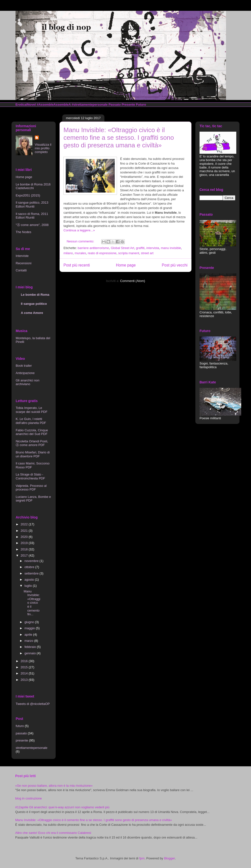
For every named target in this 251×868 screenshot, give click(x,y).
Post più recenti (77, 265)
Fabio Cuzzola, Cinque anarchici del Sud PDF (32, 432)
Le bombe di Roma (35, 295)
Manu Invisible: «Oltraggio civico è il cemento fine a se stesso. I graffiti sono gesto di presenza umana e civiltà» (119, 138)
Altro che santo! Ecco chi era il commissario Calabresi (53, 833)
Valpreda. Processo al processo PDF (31, 488)
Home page (126, 265)
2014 (25, 673)
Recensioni (24, 263)
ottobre (30, 567)
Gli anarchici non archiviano (28, 382)
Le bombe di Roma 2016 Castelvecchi (33, 186)
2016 (25, 661)
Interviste (22, 256)
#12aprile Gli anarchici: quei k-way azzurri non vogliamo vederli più (62, 807)
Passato (115, 105)
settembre (32, 573)
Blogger (169, 858)
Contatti (21, 270)
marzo (29, 641)
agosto (30, 580)
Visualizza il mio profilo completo (43, 148)
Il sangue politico (34, 304)
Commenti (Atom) (133, 281)
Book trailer (24, 366)
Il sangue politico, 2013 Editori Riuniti (32, 204)
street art (147, 253)
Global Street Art (122, 248)
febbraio (31, 647)
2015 (25, 667)
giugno (30, 622)
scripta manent (129, 253)
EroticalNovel (26, 105)
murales (80, 253)
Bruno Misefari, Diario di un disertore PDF (33, 454)
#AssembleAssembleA (54, 105)
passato (21, 733)
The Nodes (24, 232)
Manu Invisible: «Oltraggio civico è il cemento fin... (32, 603)
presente (22, 740)
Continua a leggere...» (79, 230)
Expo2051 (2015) (28, 195)
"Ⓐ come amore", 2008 (32, 225)
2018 (25, 549)
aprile (29, 635)
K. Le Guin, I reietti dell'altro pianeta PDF (31, 421)
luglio (29, 586)
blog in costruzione (28, 798)
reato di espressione (102, 253)
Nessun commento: (81, 241)
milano (68, 253)
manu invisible (171, 248)
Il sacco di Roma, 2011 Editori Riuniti (32, 216)
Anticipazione (25, 373)
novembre (32, 561)
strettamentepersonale (31, 748)
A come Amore (32, 313)
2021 (25, 531)
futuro (20, 726)
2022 (25, 524)
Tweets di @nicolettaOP (33, 704)
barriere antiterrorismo (93, 248)
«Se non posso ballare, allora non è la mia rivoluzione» (54, 786)
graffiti (140, 248)
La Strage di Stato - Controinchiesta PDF (30, 476)
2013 (25, 680)
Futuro (141, 105)
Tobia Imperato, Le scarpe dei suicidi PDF (31, 410)
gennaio (31, 653)
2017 (25, 555)
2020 (25, 537)
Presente (128, 105)
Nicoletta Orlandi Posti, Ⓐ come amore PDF (32, 443)
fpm (142, 858)
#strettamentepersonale (90, 105)
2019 (25, 543)
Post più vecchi (175, 265)
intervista (153, 248)
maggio (30, 628)
